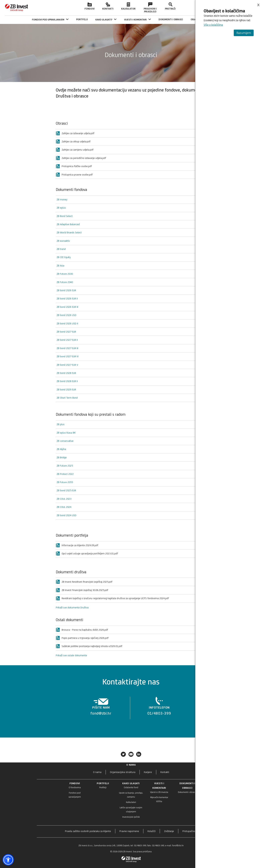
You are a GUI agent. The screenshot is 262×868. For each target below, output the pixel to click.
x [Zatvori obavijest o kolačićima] (258, 4)
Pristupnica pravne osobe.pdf (74, 175)
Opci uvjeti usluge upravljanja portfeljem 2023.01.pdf (87, 554)
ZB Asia (60, 266)
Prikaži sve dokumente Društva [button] (72, 607)
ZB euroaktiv (63, 241)
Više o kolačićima (213, 25)
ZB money (62, 199)
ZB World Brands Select (69, 232)
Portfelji (103, 787)
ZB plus (61, 424)
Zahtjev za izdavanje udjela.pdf (75, 133)
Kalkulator (128, 6)
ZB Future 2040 (65, 282)
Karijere (148, 772)
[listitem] (101, 708)
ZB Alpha (61, 449)
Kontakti (108, 6)
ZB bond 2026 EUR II (67, 299)
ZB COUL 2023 (64, 499)
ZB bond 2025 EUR (66, 490)
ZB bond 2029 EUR (66, 390)
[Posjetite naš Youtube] (131, 755)
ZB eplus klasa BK (66, 433)
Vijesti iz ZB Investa (159, 792)
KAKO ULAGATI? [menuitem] (106, 19)
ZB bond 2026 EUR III (67, 307)
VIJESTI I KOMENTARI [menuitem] (138, 19)
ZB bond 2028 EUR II (67, 381)
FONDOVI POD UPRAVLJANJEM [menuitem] (50, 19)
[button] (8, 860)
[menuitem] (82, 19)
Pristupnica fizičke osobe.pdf (74, 166)
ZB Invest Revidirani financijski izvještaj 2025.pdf (84, 582)
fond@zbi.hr (178, 846)
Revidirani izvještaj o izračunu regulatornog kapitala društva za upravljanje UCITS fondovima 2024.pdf (112, 598)
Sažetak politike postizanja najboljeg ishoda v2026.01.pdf (89, 646)
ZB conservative (65, 441)
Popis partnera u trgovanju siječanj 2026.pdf (82, 638)
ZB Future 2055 (65, 482)
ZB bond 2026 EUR (66, 290)
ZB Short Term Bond (67, 398)
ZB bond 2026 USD (67, 315)
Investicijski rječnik (131, 817)
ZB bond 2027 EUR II (67, 340)
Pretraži (170, 6)
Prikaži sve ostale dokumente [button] (71, 655)
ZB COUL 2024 (64, 507)
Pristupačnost (190, 831)
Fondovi (90, 6)
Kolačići (152, 831)
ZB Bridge (62, 457)
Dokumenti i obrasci (187, 792)
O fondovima (75, 787)
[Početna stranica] (16, 11)
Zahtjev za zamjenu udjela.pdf (75, 150)
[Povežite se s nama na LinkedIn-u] (139, 755)
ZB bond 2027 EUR (66, 332)
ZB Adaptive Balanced (68, 224)
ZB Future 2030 (65, 274)
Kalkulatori (131, 802)
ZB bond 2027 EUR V (67, 365)
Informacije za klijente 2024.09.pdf (77, 545)
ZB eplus (61, 208)
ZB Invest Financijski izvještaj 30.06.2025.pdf (82, 590)
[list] (130, 708)
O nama (97, 772)
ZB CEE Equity (64, 257)
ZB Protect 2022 (65, 474)
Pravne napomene (129, 831)
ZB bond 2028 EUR (66, 373)
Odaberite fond (131, 787)
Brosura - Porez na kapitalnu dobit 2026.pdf (82, 630)
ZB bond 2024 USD (67, 515)
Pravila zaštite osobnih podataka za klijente (88, 831)
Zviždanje (169, 831)
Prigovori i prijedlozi (150, 8)
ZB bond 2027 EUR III (67, 348)
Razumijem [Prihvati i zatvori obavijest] (244, 33)
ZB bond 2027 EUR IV (68, 356)
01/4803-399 (140, 846)
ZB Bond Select (65, 216)
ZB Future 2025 (65, 466)
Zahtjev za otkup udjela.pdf (73, 142)
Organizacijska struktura (123, 772)
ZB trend (61, 249)
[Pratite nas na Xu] (123, 755)
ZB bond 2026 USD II (67, 323)
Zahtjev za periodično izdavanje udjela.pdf (81, 158)
